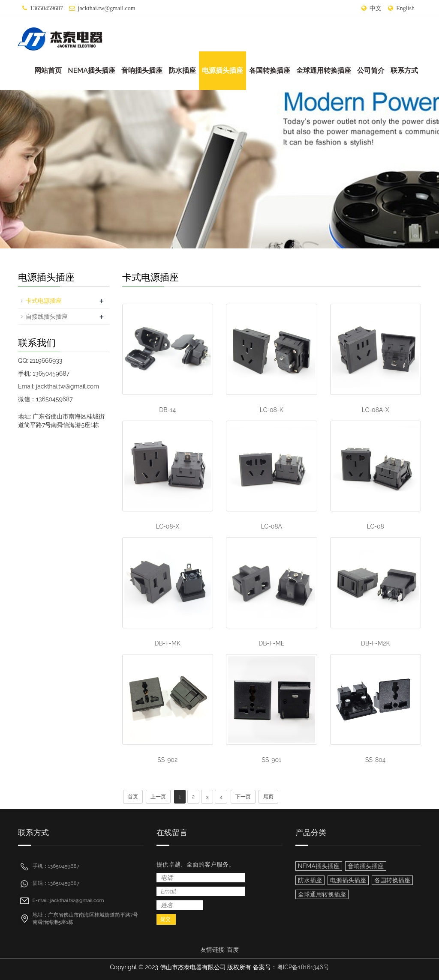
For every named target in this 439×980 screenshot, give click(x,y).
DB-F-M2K (376, 643)
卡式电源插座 (44, 301)
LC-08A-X (376, 410)
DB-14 (167, 410)
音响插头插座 (142, 70)
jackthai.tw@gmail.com (107, 8)
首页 (133, 797)
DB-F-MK (168, 643)
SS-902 (167, 760)
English (405, 8)
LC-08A (272, 526)
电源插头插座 (223, 70)
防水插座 (182, 70)
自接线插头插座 (47, 317)
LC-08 (376, 526)
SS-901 (271, 760)
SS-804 (375, 760)
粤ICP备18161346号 (303, 967)
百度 (233, 950)
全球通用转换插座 (324, 70)
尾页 (268, 797)
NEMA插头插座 (92, 70)
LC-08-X (167, 526)
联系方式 (404, 70)
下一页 (243, 797)
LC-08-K (272, 410)
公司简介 (371, 70)
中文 (376, 8)
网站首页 (48, 70)
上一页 (158, 797)
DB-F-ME (271, 643)
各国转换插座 (270, 70)
